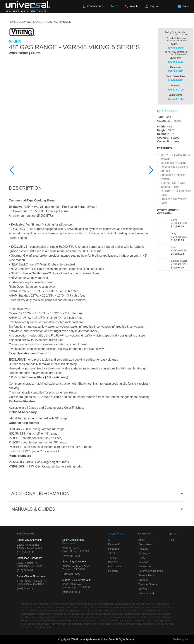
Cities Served (146, 593)
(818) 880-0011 (26, 570)
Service (143, 589)
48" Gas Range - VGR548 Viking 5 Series (74, 47)
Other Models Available (168, 211)
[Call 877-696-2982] (93, 6)
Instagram (114, 549)
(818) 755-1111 (26, 552)
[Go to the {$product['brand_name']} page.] (22, 32)
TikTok (112, 553)
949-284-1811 (175, 80)
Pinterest (113, 562)
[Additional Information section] (97, 494)
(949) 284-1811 (71, 556)
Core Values (145, 544)
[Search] (131, 6)
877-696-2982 (175, 48)
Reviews (143, 562)
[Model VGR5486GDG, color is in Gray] (176, 237)
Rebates (143, 549)
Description (25, 188)
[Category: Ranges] (176, 121)
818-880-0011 (175, 71)
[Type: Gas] (176, 117)
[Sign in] (152, 6)
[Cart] (114, 6)
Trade (142, 558)
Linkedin (113, 571)
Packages (144, 553)
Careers (143, 580)
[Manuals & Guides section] (97, 509)
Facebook (114, 544)
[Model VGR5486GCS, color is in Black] (176, 223)
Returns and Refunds (151, 571)
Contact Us (145, 566)
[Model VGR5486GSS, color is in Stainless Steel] (176, 264)
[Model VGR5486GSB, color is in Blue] (176, 251)
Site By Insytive (180, 639)
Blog (171, 540)
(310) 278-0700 (71, 574)
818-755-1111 (175, 62)
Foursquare (115, 566)
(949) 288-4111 (71, 592)
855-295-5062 (110, 614)
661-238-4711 (175, 99)
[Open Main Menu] (184, 6)
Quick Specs (167, 111)
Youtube (113, 558)
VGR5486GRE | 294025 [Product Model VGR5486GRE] (25, 53)
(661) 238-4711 (26, 588)
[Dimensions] (176, 130)
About (142, 540)
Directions (69, 543)
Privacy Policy (146, 575)
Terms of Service (148, 584)
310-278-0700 (175, 90)
